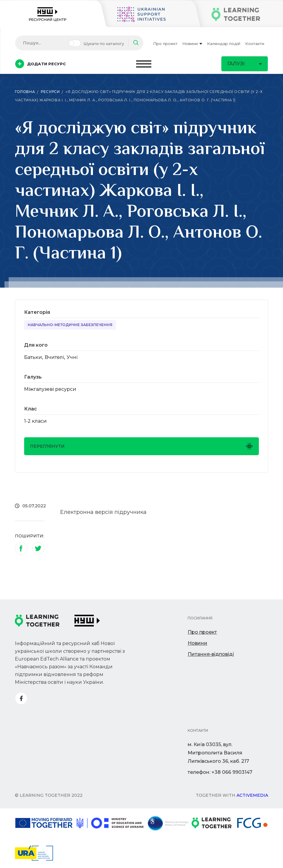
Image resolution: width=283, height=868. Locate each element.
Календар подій (224, 44)
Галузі (245, 64)
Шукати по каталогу (104, 44)
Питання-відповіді (211, 654)
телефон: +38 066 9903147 (220, 772)
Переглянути (141, 446)
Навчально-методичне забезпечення (70, 325)
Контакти (255, 44)
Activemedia (252, 795)
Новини (192, 44)
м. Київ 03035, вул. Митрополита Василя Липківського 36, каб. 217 (218, 753)
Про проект (165, 44)
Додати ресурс (41, 64)
